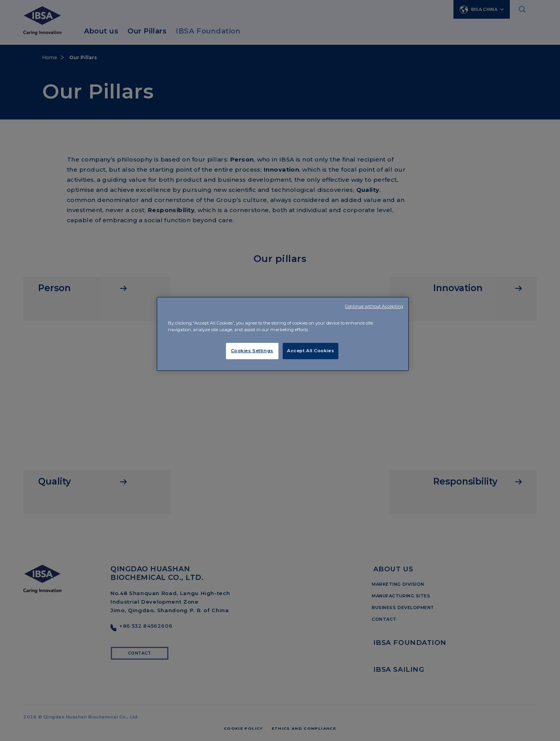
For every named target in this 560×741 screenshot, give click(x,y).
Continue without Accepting (374, 306)
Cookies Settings (252, 351)
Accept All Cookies (311, 351)
